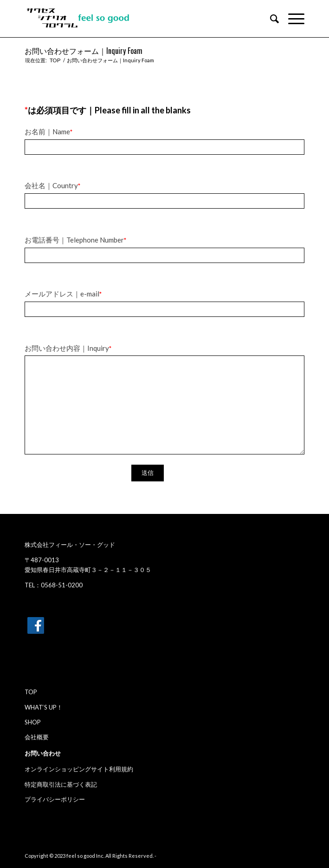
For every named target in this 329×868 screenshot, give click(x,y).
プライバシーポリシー (55, 799)
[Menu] (292, 19)
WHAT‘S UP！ (44, 707)
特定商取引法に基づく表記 (61, 784)
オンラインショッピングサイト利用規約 (79, 769)
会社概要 (37, 737)
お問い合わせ (43, 753)
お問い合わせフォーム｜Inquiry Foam (84, 51)
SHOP (33, 722)
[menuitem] (270, 19)
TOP (31, 692)
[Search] (270, 19)
